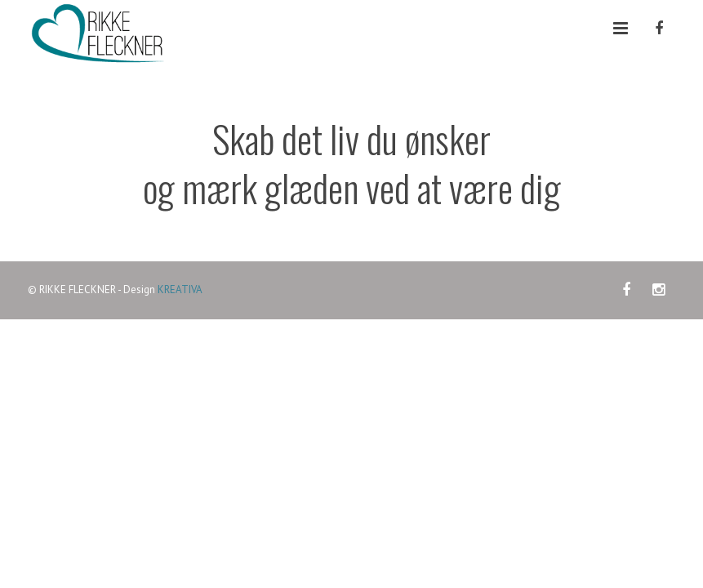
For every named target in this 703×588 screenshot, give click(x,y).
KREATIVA (180, 290)
